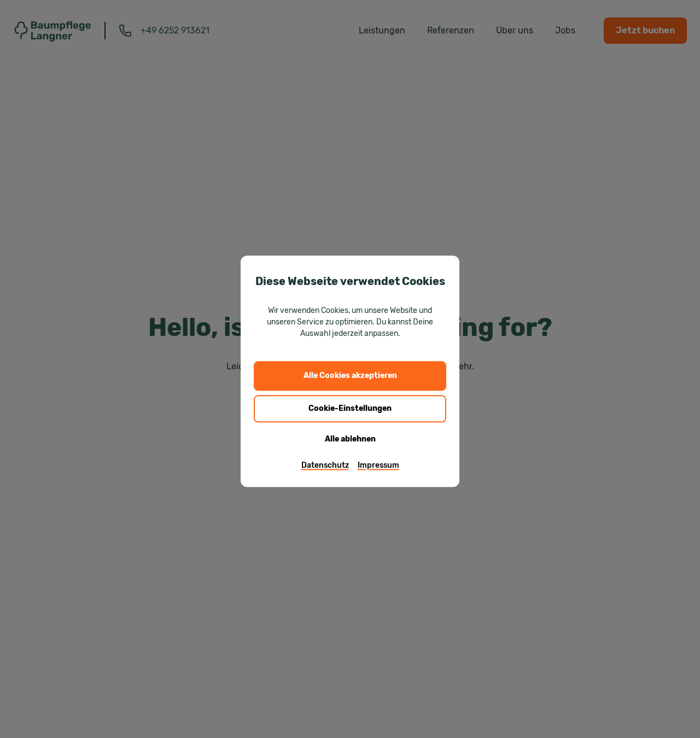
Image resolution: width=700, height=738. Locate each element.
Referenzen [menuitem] (451, 30)
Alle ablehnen (350, 439)
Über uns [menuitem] (515, 30)
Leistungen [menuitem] (382, 30)
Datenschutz (325, 465)
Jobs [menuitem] (565, 30)
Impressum (378, 465)
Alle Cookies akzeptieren (350, 376)
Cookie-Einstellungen (350, 408)
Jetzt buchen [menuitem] (645, 30)
